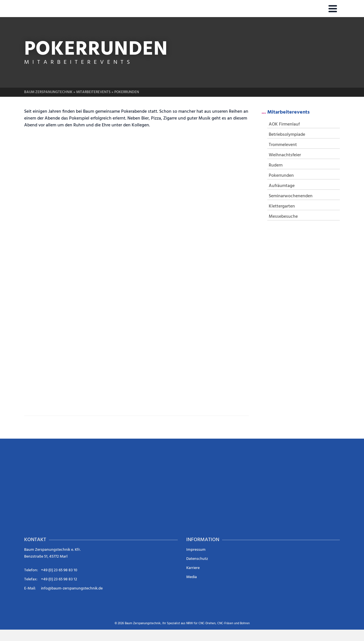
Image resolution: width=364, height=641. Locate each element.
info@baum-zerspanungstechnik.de (72, 588)
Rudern (276, 165)
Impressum (196, 550)
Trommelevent (283, 145)
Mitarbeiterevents (288, 112)
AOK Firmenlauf (284, 124)
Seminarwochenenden (291, 196)
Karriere (193, 568)
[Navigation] (333, 9)
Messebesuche (283, 217)
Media (192, 577)
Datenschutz (197, 559)
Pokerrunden (281, 176)
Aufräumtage (282, 186)
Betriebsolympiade (287, 135)
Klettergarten (282, 206)
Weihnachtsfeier (285, 155)
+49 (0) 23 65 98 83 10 (59, 570)
